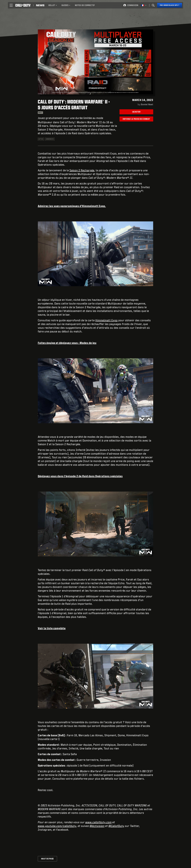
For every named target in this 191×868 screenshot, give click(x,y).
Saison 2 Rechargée (82, 170)
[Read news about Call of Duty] (40, 5)
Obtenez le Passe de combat (136, 119)
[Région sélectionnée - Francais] (144, 5)
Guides (66, 5)
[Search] (153, 5)
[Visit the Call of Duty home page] (23, 5)
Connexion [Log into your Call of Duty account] (133, 5)
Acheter (136, 112)
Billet (53, 5)
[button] (11, 5)
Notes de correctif (85, 5)
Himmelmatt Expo (107, 320)
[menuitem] (53, 5)
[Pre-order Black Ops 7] (170, 5)
